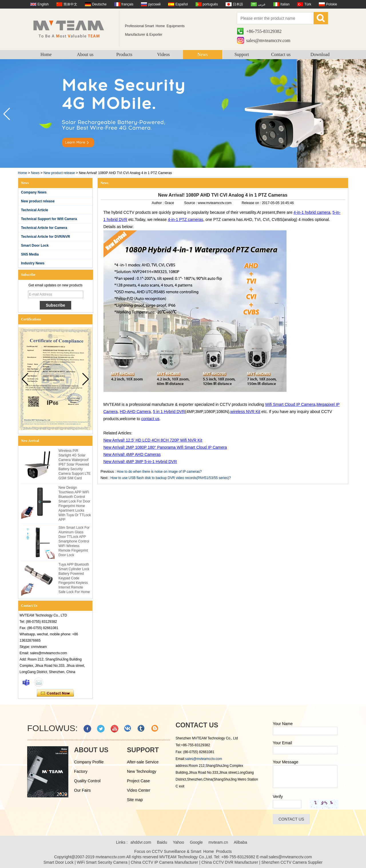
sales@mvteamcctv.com (268, 40)
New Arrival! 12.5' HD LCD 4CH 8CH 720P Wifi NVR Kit (153, 440)
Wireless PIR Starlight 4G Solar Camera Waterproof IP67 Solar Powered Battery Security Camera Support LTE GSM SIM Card (75, 464)
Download (320, 54)
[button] (359, 114)
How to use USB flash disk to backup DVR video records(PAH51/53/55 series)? (171, 478)
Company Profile (89, 762)
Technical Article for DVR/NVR (46, 237)
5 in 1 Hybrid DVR (169, 412)
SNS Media (30, 254)
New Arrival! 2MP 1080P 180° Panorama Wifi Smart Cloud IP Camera (165, 447)
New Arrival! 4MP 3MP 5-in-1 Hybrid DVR (140, 462)
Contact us (281, 54)
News (202, 54)
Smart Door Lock (35, 246)
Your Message (286, 762)
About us (85, 54)
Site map (135, 800)
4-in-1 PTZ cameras (186, 220)
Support (242, 54)
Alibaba (241, 842)
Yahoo (178, 842)
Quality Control (87, 781)
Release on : (252, 203)
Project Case (138, 781)
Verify (278, 797)
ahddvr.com (141, 842)
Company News (34, 192)
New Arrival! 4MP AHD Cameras (132, 454)
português (210, 4)
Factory (81, 771)
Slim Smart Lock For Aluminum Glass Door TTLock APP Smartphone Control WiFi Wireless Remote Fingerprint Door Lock (74, 541)
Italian (285, 4)
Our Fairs (82, 790)
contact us (150, 419)
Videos (163, 54)
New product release (59, 173)
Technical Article (35, 210)
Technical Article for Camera (44, 228)
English (43, 4)
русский (154, 4)
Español (181, 4)
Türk (308, 4)
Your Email (282, 743)
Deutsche (99, 4)
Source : (191, 203)
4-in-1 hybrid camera (312, 212)
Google (196, 842)
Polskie (332, 4)
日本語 (238, 4)
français (128, 4)
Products (124, 54)
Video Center (139, 790)
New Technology (142, 771)
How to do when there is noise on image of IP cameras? (159, 472)
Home (46, 54)
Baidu (162, 842)
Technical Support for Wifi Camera (49, 219)
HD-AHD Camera (135, 412)
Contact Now (55, 693)
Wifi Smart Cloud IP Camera (290, 404)
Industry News (33, 263)
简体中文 (70, 4)
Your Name (283, 724)
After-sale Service (143, 762)
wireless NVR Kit (245, 412)
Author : (158, 203)
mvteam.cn (218, 842)
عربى (262, 4)
